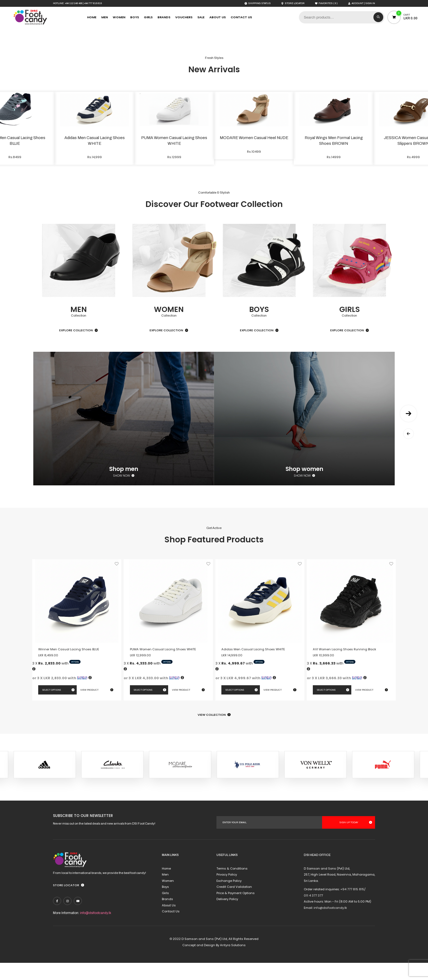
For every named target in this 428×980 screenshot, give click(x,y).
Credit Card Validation (234, 904)
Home (92, 17)
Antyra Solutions (233, 962)
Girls (148, 17)
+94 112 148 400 (74, 3)
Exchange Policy (229, 898)
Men (105, 17)
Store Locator (66, 902)
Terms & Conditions (232, 885)
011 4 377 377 (313, 912)
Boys (135, 17)
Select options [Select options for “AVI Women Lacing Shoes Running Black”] (326, 707)
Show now (121, 493)
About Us (218, 17)
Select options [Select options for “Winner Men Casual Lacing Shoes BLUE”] (52, 707)
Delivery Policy (227, 916)
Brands (164, 17)
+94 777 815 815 (93, 3)
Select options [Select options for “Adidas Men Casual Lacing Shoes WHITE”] (235, 707)
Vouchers (184, 17)
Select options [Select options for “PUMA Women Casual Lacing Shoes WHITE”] (143, 707)
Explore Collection (76, 347)
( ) (326, 3)
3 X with (56, 680)
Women (119, 17)
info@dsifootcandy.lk (96, 930)
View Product (89, 707)
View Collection (212, 732)
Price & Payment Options (236, 910)
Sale (201, 17)
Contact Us (241, 17)
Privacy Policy (227, 892)
